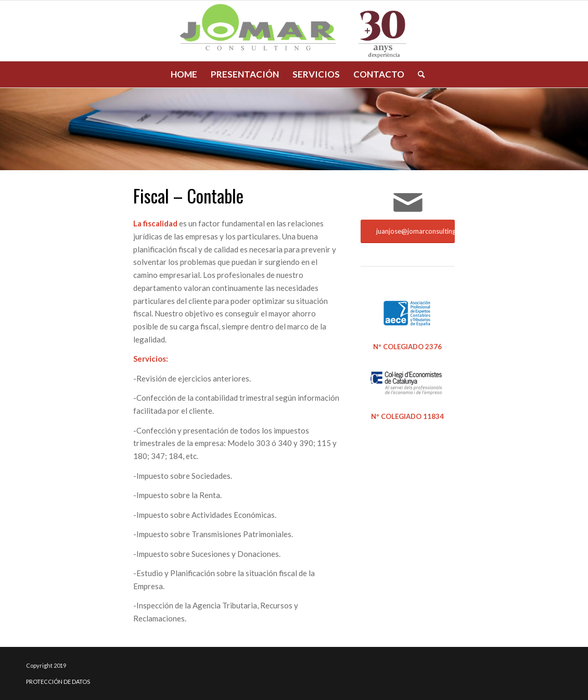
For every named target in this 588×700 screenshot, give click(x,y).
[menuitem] (184, 74)
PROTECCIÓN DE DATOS (58, 682)
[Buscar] (418, 74)
